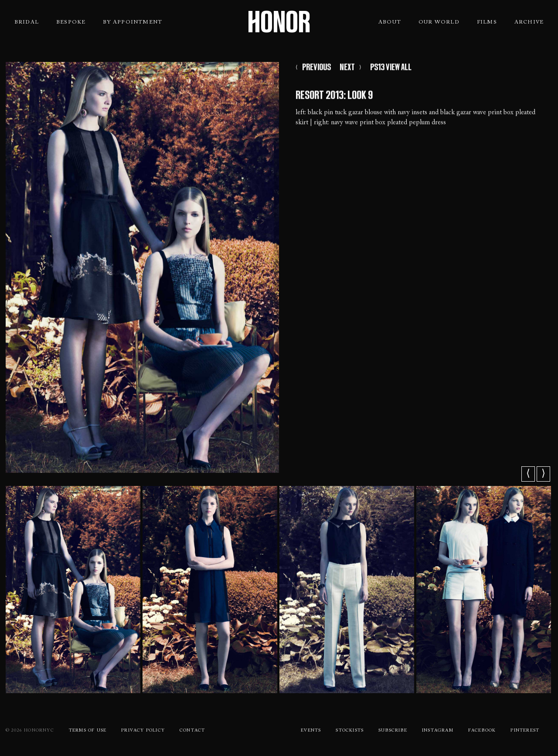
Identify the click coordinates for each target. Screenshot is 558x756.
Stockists (350, 731)
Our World (439, 22)
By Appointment (133, 22)
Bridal (27, 22)
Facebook (482, 731)
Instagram (438, 731)
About (390, 22)
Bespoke (71, 22)
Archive (529, 22)
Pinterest (525, 731)
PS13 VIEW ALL (391, 69)
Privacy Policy (143, 731)
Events (311, 731)
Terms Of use (88, 731)
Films (487, 22)
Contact (192, 731)
